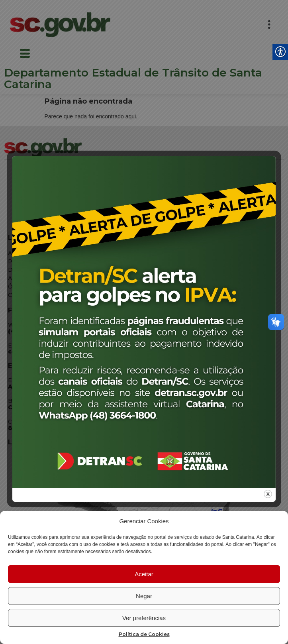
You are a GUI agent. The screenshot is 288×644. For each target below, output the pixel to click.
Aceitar (144, 574)
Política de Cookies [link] (144, 634)
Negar (144, 596)
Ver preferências (144, 618)
